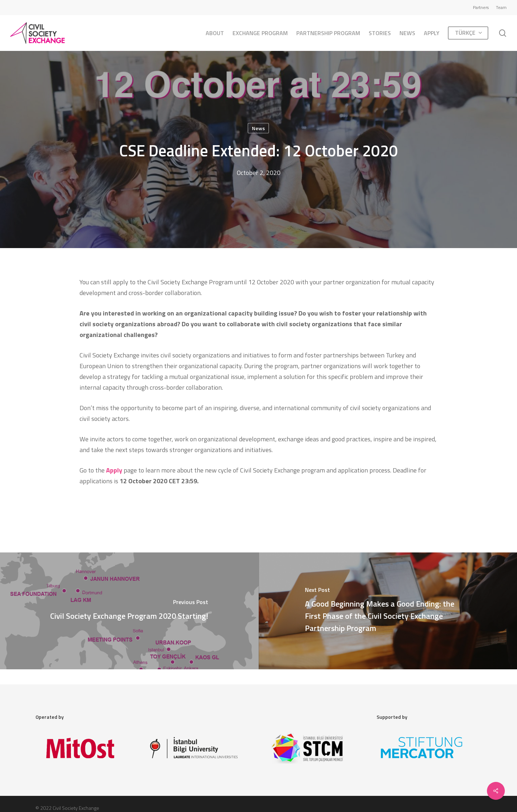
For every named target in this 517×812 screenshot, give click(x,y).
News (258, 128)
